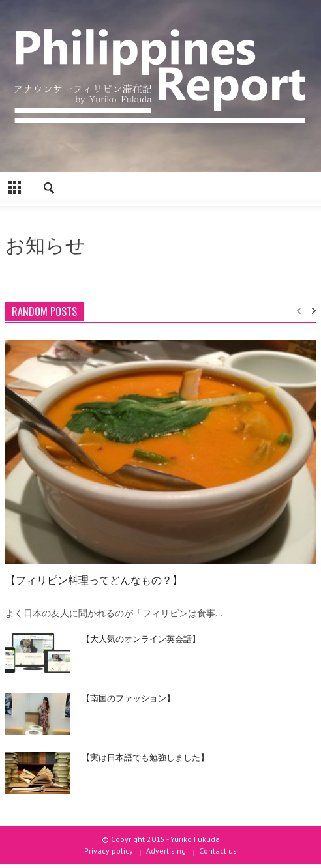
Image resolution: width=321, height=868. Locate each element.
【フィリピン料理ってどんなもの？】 (94, 579)
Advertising (166, 851)
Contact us (218, 851)
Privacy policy (109, 851)
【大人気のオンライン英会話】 (141, 638)
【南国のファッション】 (128, 697)
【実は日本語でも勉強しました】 (145, 757)
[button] (50, 190)
